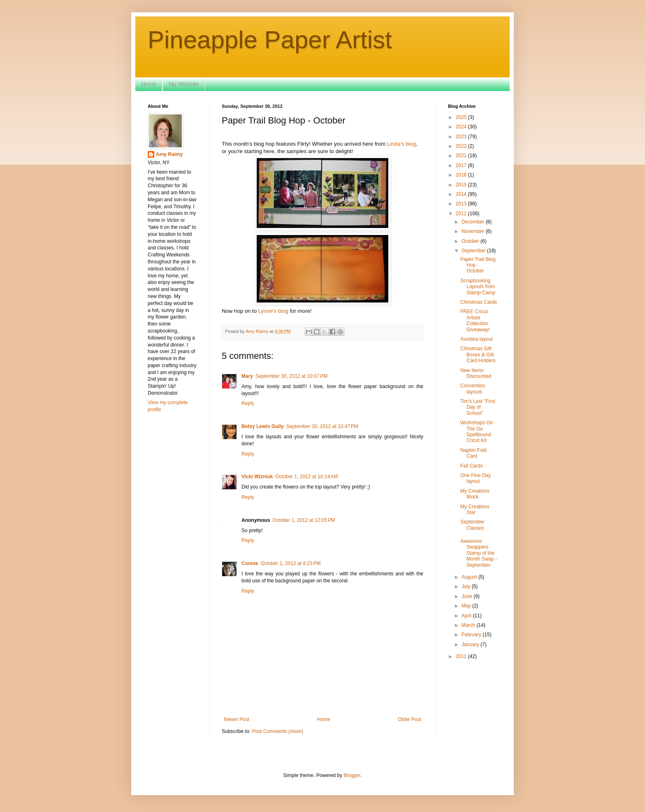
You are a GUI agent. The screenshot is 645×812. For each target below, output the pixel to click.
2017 (462, 165)
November (474, 231)
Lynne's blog (274, 311)
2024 (462, 127)
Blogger (352, 775)
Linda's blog (401, 144)
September (474, 251)
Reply (248, 403)
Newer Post (237, 719)
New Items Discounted (476, 373)
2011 (462, 656)
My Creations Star (475, 510)
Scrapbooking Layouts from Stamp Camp (478, 287)
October (471, 241)
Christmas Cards (479, 302)
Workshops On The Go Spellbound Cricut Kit (477, 432)
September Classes (472, 525)
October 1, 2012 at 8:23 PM (291, 563)
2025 (462, 117)
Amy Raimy (169, 154)
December (474, 222)
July (467, 586)
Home (149, 84)
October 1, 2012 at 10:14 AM (306, 477)
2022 (462, 146)
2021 (462, 156)
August (470, 577)
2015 (462, 185)
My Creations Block (475, 494)
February (472, 635)
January (471, 644)
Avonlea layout (477, 339)
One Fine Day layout (476, 478)
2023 (462, 137)
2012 (462, 214)
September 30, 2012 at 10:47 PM (322, 426)
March (469, 625)
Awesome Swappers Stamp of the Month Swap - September (479, 553)
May (467, 606)
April (467, 616)
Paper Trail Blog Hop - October (478, 265)
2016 (462, 175)
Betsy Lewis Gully (263, 426)
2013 (462, 204)
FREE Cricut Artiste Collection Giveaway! (475, 320)
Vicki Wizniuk (257, 477)
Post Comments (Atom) (277, 731)
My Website (184, 84)
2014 (462, 194)
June (468, 596)
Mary (247, 376)
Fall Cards (472, 466)
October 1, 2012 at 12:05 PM (304, 520)
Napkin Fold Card (473, 453)
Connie (250, 563)
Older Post (410, 719)
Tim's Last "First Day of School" (478, 407)
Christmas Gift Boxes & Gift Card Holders (478, 355)
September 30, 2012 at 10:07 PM (291, 376)
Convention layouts (473, 389)
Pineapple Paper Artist (270, 40)
